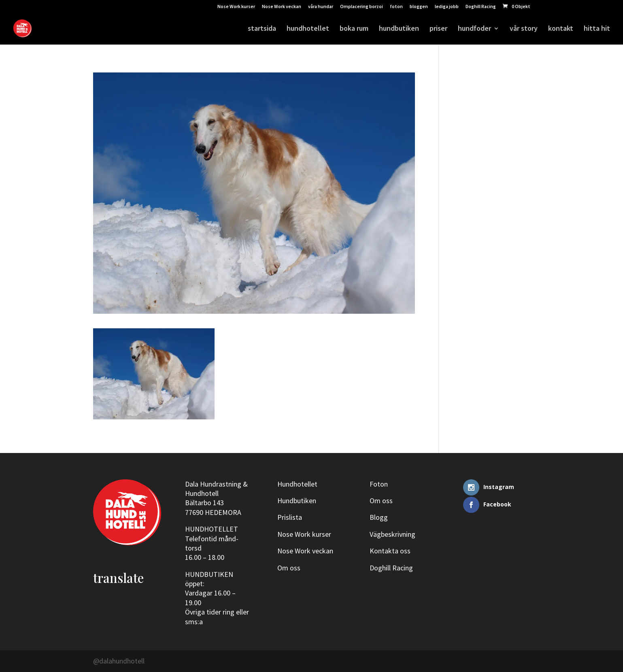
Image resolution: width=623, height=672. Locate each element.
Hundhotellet (297, 484)
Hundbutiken (297, 501)
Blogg (379, 517)
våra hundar (321, 7)
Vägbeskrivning (392, 534)
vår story (524, 29)
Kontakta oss (390, 551)
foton (396, 7)
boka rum (354, 29)
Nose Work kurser (236, 7)
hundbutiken (399, 29)
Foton (379, 484)
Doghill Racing (481, 7)
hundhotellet (308, 29)
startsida (262, 29)
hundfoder (474, 29)
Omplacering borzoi (361, 7)
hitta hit (597, 29)
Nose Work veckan (282, 7)
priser (438, 29)
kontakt (561, 29)
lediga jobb (447, 7)
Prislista (290, 517)
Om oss (289, 568)
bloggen (419, 7)
